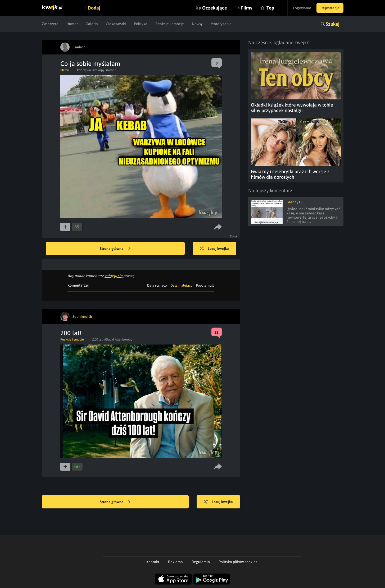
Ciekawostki (116, 24)
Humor (72, 24)
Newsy (197, 24)
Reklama (175, 562)
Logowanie (302, 8)
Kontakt (153, 562)
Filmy (247, 8)
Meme (65, 70)
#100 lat (97, 339)
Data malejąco (181, 285)
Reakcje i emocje (170, 24)
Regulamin (201, 562)
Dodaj (94, 8)
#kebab (111, 70)
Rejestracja (330, 8)
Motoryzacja (221, 24)
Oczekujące (215, 8)
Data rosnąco (157, 285)
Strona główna (115, 249)
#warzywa (84, 70)
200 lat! (71, 333)
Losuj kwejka (214, 249)
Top (270, 8)
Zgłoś (234, 236)
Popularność (205, 285)
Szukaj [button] (333, 24)
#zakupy (99, 70)
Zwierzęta (50, 24)
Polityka (141, 24)
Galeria (92, 24)
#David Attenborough (119, 339)
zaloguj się (114, 276)
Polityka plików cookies (238, 562)
